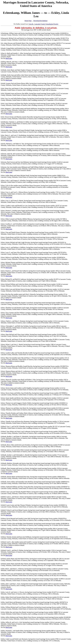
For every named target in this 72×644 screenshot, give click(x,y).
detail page (9, 58)
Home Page (28, 21)
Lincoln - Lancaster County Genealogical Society (44, 24)
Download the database (40, 21)
